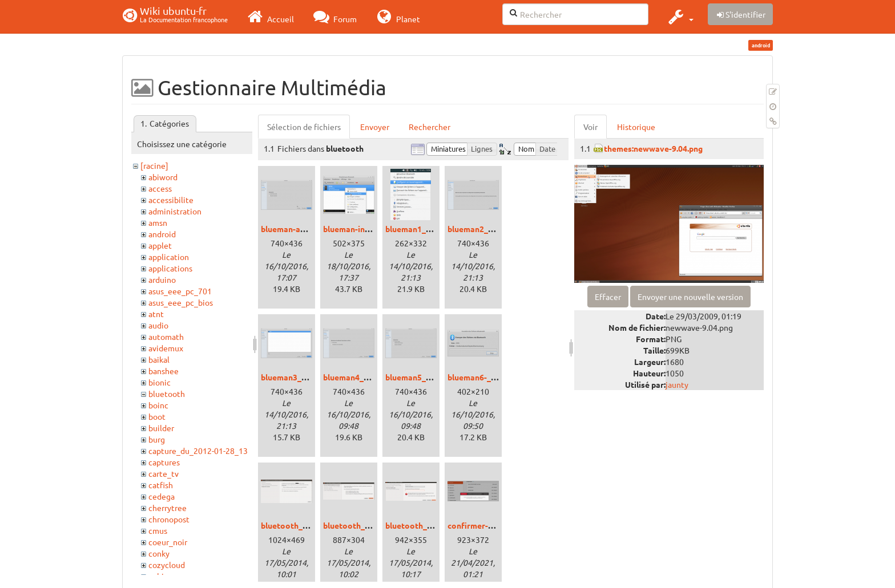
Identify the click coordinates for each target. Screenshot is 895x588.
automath (166, 336)
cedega (162, 496)
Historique (636, 127)
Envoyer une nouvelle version (690, 297)
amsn (158, 222)
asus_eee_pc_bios (181, 302)
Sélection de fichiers (304, 127)
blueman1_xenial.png (425, 229)
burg (157, 439)
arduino (162, 279)
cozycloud (167, 565)
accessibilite (171, 200)
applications (170, 268)
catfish (161, 485)
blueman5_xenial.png (425, 377)
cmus (158, 530)
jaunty (677, 384)
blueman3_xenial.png (300, 377)
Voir (590, 127)
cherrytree (168, 508)
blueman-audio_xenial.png (310, 229)
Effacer (608, 297)
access (160, 188)
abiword (163, 177)
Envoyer (375, 127)
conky (159, 553)
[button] (680, 17)
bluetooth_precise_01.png (310, 525)
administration (175, 211)
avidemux (166, 348)
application (169, 257)
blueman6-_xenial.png (488, 377)
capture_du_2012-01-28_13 (198, 451)
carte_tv (164, 473)
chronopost (169, 519)
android (162, 234)
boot (157, 416)
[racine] (154, 165)
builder (161, 428)
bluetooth (167, 394)
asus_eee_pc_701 (180, 291)
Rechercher (430, 127)
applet (160, 245)
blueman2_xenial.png (487, 229)
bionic (160, 382)
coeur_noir (168, 542)
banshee (164, 371)
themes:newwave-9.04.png (653, 148)
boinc (158, 405)
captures (164, 462)
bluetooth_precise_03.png (434, 525)
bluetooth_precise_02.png (372, 525)
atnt (156, 314)
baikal (159, 359)
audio (158, 325)
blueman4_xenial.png (362, 377)
